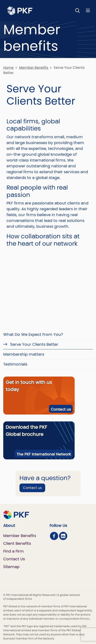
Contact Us (14, 559)
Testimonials (15, 364)
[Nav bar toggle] (88, 10)
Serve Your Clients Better (34, 344)
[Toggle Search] (78, 10)
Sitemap (11, 567)
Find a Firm (14, 551)
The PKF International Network (44, 454)
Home (8, 68)
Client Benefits (17, 543)
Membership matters (24, 354)
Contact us (61, 409)
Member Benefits (34, 68)
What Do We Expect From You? (33, 334)
